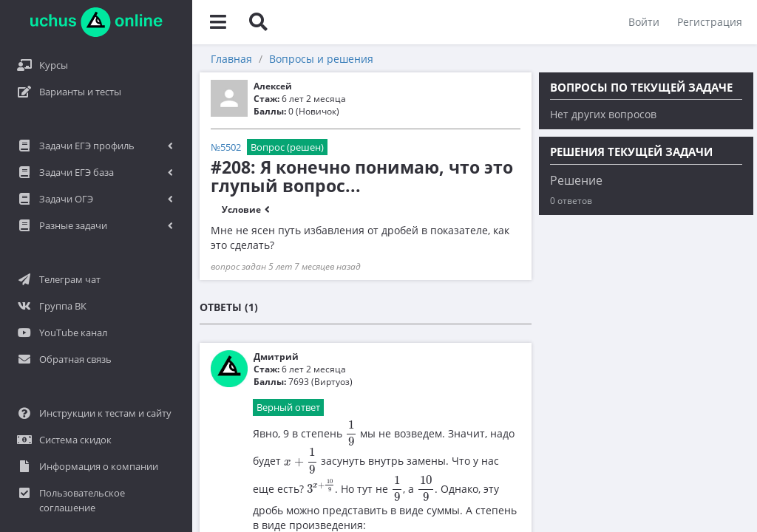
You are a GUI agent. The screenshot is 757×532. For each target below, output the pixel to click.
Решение (576, 180)
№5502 (226, 147)
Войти (644, 22)
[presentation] (351, 434)
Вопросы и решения (321, 59)
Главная (231, 59)
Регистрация (710, 22)
